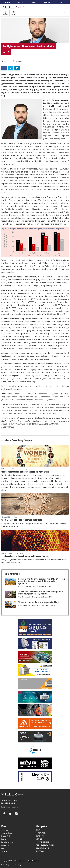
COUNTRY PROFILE (43, 842)
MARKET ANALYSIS (43, 848)
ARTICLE (39, 839)
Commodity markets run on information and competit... (37, 605)
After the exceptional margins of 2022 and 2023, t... (36, 597)
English (8, 2)
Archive (4, 848)
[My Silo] (35, 657)
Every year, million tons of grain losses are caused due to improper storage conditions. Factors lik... (34, 561)
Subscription (6, 845)
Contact (4, 851)
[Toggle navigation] (66, 7)
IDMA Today (41, 851)
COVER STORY (41, 833)
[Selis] (35, 683)
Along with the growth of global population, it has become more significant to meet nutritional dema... (35, 525)
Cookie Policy (16, 865)
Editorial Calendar (8, 842)
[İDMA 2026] (35, 628)
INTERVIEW (40, 836)
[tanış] (35, 737)
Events (4, 839)
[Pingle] (35, 670)
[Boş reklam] (35, 644)
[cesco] (35, 710)
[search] (65, 13)
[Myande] (35, 723)
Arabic (34, 2)
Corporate (5, 830)
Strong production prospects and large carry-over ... (36, 586)
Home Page (5, 865)
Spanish (21, 2)
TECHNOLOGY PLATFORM (45, 845)
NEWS (38, 830)
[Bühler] (35, 697)
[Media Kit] (35, 777)
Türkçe (60, 2)
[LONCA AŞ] (35, 763)
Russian (47, 2)
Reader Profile (6, 836)
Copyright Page (7, 833)
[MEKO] (35, 750)
